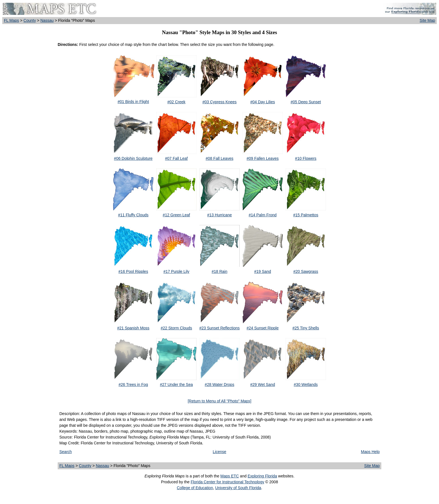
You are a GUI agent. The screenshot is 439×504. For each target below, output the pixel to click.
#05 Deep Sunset (306, 102)
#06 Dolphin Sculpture (133, 158)
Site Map (427, 20)
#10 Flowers (306, 158)
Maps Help (370, 452)
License (219, 452)
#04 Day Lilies (263, 102)
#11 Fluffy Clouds (133, 215)
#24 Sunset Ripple (263, 328)
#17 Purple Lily (177, 271)
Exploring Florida (262, 476)
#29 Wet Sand (263, 385)
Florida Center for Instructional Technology (227, 482)
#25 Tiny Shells (306, 328)
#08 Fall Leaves (220, 158)
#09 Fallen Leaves (263, 158)
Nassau (47, 20)
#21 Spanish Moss (133, 328)
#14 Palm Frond (263, 215)
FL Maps (11, 20)
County (30, 20)
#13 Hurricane (219, 215)
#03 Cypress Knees (219, 102)
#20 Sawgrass (306, 271)
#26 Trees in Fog (133, 385)
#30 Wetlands (306, 385)
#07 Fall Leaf (177, 158)
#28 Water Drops (219, 385)
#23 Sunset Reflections (219, 328)
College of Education (195, 488)
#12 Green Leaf (176, 215)
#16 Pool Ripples (133, 271)
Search (66, 452)
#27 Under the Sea (176, 385)
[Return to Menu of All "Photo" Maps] (219, 401)
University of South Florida (238, 488)
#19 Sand (263, 271)
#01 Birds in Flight (133, 102)
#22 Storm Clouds (176, 328)
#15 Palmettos (306, 215)
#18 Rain (219, 271)
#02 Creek (177, 102)
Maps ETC (230, 476)
